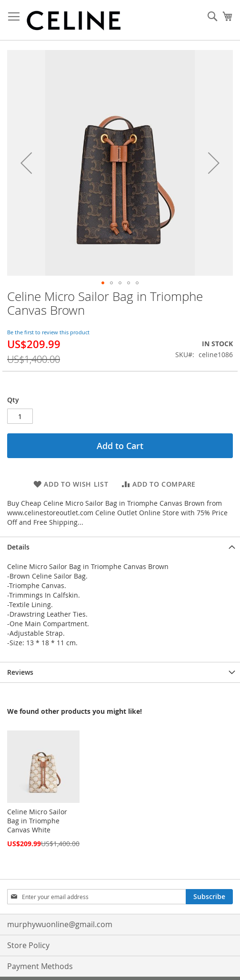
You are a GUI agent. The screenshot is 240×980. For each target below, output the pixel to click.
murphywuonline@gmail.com (60, 924)
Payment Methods (40, 966)
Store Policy (28, 945)
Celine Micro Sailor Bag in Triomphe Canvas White (37, 821)
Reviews (20, 672)
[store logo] (74, 20)
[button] (26, 163)
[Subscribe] (209, 897)
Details (18, 547)
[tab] (120, 547)
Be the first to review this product (48, 332)
